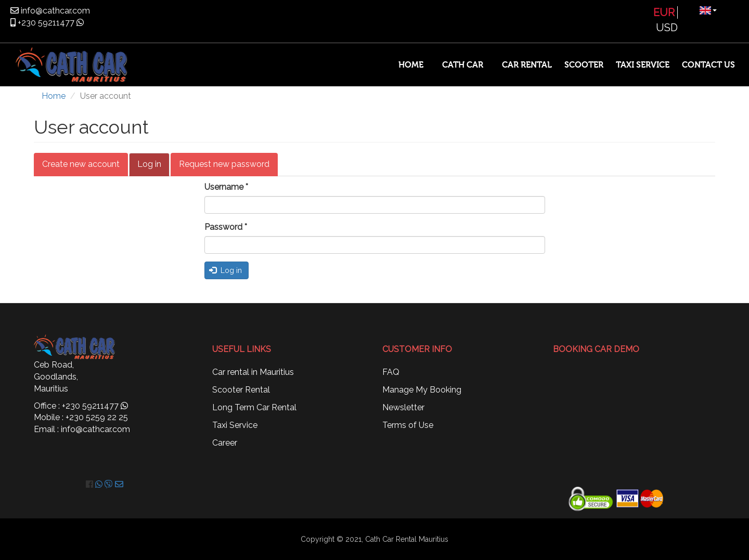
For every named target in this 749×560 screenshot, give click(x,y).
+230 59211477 (45, 23)
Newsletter (403, 407)
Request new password (224, 164)
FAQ (391, 372)
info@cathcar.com (54, 11)
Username (226, 187)
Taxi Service (643, 65)
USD (667, 28)
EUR (664, 12)
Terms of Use (408, 425)
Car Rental (527, 65)
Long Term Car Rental (254, 407)
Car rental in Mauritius (253, 372)
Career (225, 443)
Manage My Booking (422, 390)
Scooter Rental (241, 390)
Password (226, 227)
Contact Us (708, 65)
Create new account (81, 164)
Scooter (584, 65)
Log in (153, 167)
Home (411, 65)
